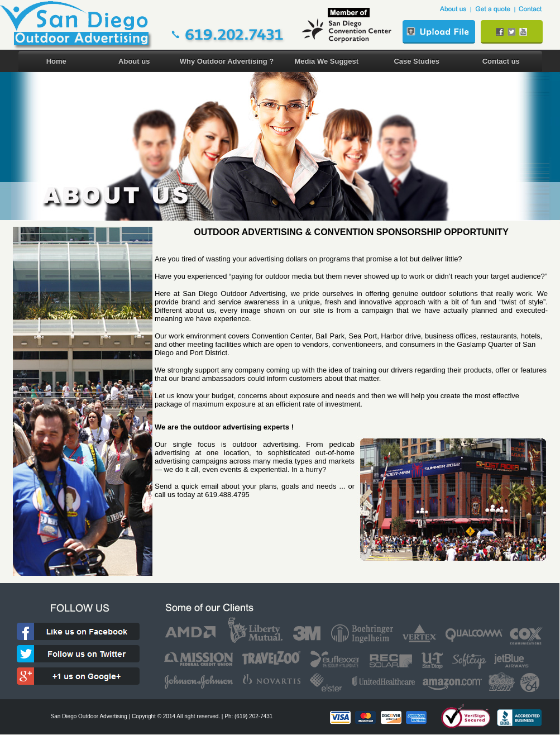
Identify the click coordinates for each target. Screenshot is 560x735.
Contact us (501, 61)
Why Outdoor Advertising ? (227, 61)
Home (56, 61)
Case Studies (417, 61)
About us (134, 61)
